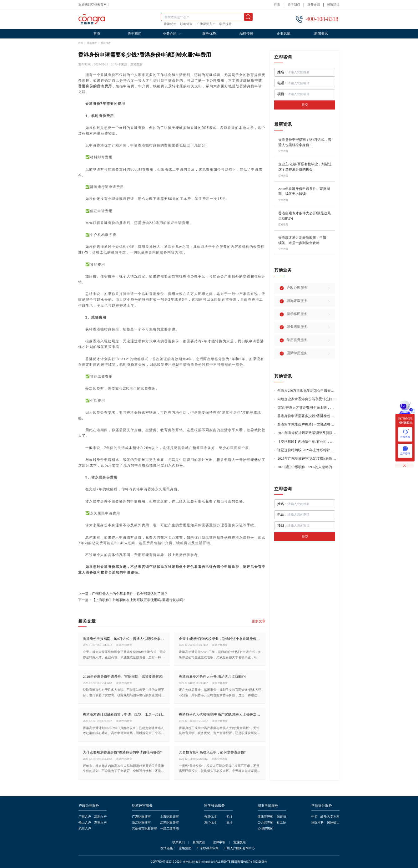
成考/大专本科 (330, 817)
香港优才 (170, 24)
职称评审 (186, 24)
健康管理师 (265, 817)
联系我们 (179, 842)
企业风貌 (284, 34)
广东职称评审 (141, 817)
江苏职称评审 (169, 822)
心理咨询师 (265, 828)
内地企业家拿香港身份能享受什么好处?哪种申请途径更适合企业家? (307, 399)
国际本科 (318, 822)
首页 (277, 5)
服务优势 (209, 34)
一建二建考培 (169, 828)
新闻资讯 (321, 34)
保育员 (281, 817)
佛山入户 (85, 822)
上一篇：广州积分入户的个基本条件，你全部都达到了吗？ (123, 594)
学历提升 (225, 24)
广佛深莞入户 (206, 24)
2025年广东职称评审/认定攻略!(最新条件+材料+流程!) (307, 459)
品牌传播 (246, 34)
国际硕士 (333, 822)
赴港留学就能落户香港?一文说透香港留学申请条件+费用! (307, 424)
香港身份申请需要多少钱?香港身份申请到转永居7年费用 (307, 416)
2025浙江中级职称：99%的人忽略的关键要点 (307, 467)
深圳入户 (100, 817)
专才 (229, 817)
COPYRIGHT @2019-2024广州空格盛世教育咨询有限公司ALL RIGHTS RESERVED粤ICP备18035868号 (209, 862)
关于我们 (294, 5)
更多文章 (259, 621)
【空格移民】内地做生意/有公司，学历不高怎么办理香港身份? (307, 442)
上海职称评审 (169, 817)
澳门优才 (210, 822)
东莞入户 (100, 822)
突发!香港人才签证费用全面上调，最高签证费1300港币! (307, 408)
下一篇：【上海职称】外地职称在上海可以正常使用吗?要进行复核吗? (131, 600)
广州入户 (85, 817)
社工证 (281, 822)
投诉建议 (333, 5)
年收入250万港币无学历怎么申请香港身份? (307, 391)
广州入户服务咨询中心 (239, 848)
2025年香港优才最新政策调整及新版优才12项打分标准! (307, 433)
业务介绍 (314, 5)
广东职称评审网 (208, 848)
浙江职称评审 (141, 822)
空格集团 (185, 848)
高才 (229, 822)
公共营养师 (265, 822)
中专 (315, 817)
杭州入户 (85, 828)
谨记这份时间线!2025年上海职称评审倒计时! (307, 450)
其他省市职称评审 (144, 828)
